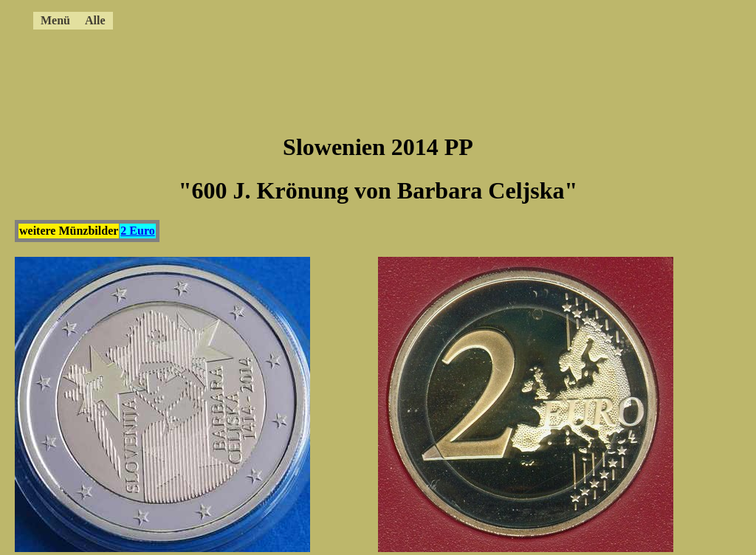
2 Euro (137, 231)
